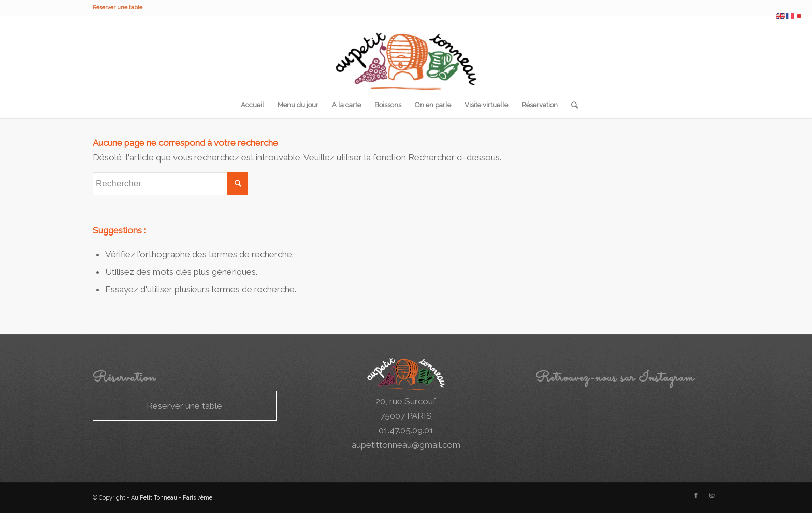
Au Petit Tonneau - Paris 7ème (172, 498)
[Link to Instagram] (712, 496)
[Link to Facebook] (696, 496)
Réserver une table (184, 406)
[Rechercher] (571, 105)
